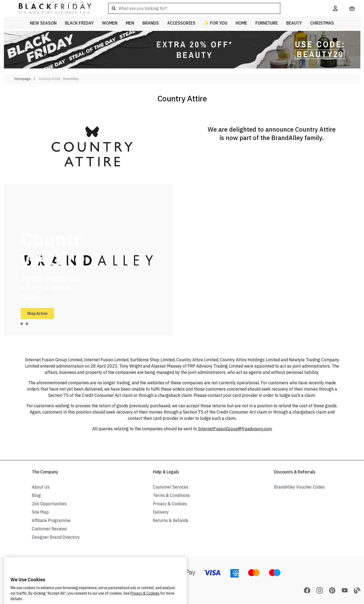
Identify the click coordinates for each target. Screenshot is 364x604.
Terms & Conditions (171, 495)
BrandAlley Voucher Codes (299, 487)
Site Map (40, 512)
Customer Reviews (49, 529)
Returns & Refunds (171, 520)
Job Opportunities (49, 504)
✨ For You (216, 23)
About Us (41, 487)
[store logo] (51, 8)
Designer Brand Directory (56, 537)
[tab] (22, 324)
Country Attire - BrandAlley (59, 79)
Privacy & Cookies (170, 504)
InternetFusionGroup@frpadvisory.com (235, 429)
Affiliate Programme (51, 520)
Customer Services (171, 487)
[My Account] (335, 8)
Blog (36, 495)
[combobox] (212, 8)
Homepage (22, 79)
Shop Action (37, 313)
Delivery (161, 512)
